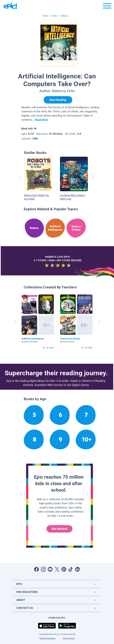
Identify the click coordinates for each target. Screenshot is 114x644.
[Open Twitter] (57, 569)
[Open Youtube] (50, 569)
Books (54, 16)
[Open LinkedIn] (77, 569)
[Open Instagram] (43, 569)
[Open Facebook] (37, 569)
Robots (45, 16)
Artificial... (65, 16)
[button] (38, 322)
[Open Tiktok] (71, 569)
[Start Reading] (58, 100)
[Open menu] (107, 7)
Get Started (60, 529)
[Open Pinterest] (64, 569)
